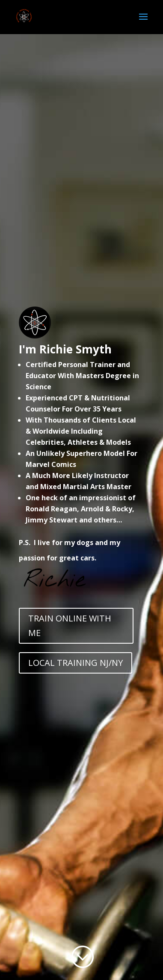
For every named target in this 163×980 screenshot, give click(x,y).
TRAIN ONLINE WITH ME (70, 626)
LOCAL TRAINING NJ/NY (76, 663)
